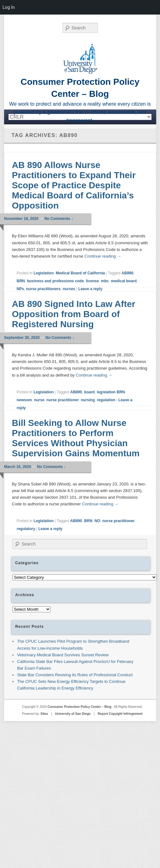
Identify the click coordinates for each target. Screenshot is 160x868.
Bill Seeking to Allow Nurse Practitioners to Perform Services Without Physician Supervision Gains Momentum (76, 438)
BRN (21, 281)
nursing (88, 400)
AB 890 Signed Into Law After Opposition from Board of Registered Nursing (74, 314)
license (92, 281)
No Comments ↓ (59, 219)
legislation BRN (111, 392)
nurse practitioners (44, 289)
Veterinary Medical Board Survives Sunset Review (63, 655)
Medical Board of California (80, 273)
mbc (105, 281)
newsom (24, 400)
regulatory (26, 529)
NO (97, 521)
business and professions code (55, 281)
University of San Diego (73, 714)
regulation (106, 400)
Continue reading (103, 256)
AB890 (128, 273)
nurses (69, 289)
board (90, 392)
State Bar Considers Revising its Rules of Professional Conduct (75, 675)
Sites (44, 714)
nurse (39, 400)
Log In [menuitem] (9, 7)
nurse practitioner (63, 400)
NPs (20, 289)
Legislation (44, 273)
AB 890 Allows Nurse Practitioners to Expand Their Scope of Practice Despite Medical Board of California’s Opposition (74, 185)
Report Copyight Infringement (120, 714)
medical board (124, 281)
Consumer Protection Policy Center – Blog (80, 707)
